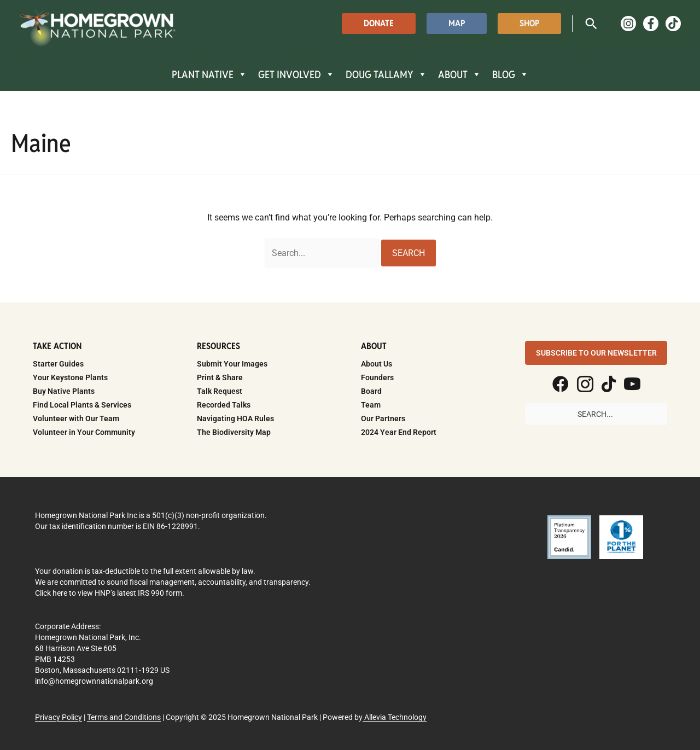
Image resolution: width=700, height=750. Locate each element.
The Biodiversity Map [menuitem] (234, 432)
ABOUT (460, 74)
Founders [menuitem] (377, 377)
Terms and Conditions (124, 717)
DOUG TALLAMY (386, 74)
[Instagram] (628, 24)
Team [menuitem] (371, 405)
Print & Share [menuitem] (220, 377)
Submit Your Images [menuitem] (232, 364)
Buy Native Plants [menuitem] (64, 391)
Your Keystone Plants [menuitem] (70, 377)
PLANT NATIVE (209, 74)
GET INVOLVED (296, 74)
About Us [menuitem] (377, 364)
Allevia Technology (395, 717)
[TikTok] (673, 24)
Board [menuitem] (371, 391)
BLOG (511, 74)
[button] (379, 23)
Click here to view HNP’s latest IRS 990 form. (110, 593)
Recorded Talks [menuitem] (224, 405)
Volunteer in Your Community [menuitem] (84, 432)
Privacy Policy (59, 717)
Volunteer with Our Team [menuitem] (76, 418)
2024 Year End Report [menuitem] (399, 432)
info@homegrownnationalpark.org (94, 681)
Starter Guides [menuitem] (58, 364)
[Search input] (596, 414)
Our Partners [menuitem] (383, 418)
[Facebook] (651, 24)
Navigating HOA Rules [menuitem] (235, 418)
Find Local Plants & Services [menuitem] (82, 405)
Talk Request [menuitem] (220, 391)
